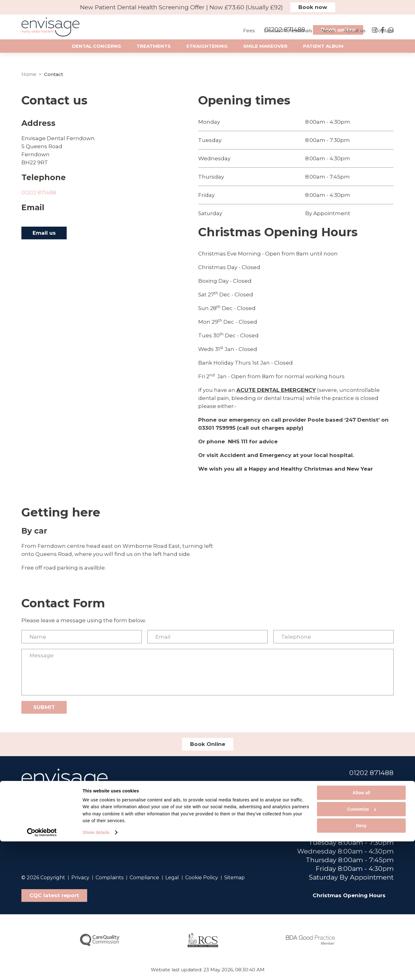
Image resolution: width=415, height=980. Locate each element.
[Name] (82, 637)
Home (29, 74)
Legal (172, 878)
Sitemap (234, 878)
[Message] (207, 672)
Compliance (144, 878)
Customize (361, 948)
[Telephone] (333, 637)
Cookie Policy (202, 878)
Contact (384, 37)
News (328, 37)
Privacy (80, 878)
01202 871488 (39, 193)
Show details (96, 971)
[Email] (207, 637)
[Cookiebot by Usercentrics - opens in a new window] (42, 971)
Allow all (361, 932)
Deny (361, 964)
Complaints (109, 878)
